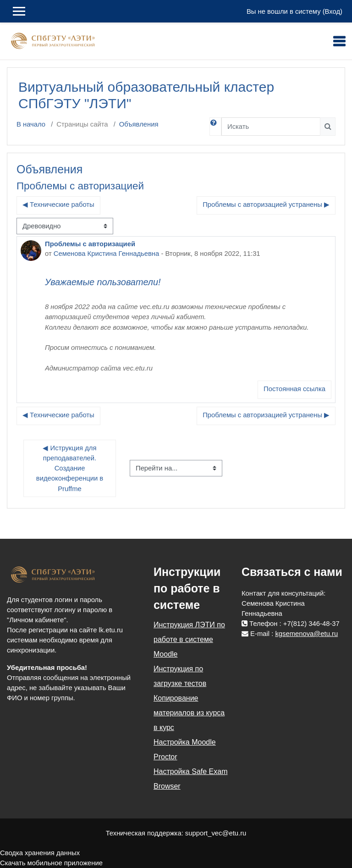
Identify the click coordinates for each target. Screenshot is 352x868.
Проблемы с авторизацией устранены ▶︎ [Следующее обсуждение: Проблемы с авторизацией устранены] (266, 205)
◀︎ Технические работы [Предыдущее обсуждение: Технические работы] (58, 205)
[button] (215, 127)
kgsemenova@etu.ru (306, 634)
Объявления (139, 124)
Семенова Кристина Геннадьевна (106, 254)
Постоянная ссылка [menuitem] (294, 389)
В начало (31, 124)
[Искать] (271, 127)
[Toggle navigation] (339, 41)
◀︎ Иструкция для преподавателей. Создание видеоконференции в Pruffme (71, 468)
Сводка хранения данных (40, 853)
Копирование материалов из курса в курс (189, 713)
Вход (333, 11)
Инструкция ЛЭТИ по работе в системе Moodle (189, 639)
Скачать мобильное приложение (51, 863)
